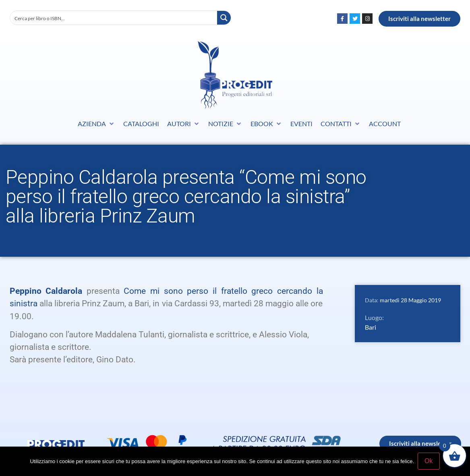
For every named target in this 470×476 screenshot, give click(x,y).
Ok (429, 461)
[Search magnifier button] (224, 18)
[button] (96, 124)
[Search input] (114, 18)
